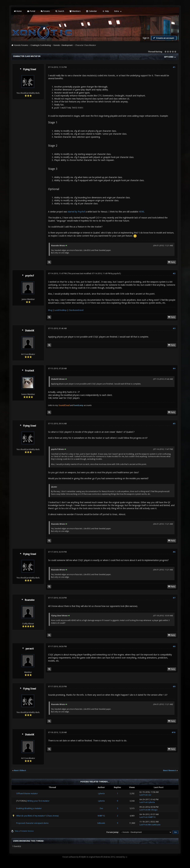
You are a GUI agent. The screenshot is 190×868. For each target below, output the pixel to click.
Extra (117, 11)
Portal (31, 11)
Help (106, 11)
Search (60, 11)
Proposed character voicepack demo (32, 823)
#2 (174, 274)
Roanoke (30, 600)
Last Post (143, 795)
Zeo (101, 808)
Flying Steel (30, 69)
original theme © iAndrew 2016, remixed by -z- (108, 857)
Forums (45, 11)
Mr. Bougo (153, 810)
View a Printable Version (24, 831)
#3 (174, 328)
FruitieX (30, 371)
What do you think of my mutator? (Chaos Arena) (37, 816)
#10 (174, 732)
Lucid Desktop (60, 310)
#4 (174, 369)
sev (150, 795)
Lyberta (101, 793)
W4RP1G (101, 816)
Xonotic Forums (21, 45)
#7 (174, 598)
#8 (174, 647)
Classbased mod (76, 310)
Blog (50, 310)
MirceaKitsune (154, 825)
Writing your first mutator (38, 801)
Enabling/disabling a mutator (29, 808)
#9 (174, 687)
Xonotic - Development (63, 45)
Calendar (91, 11)
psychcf (30, 276)
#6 (174, 552)
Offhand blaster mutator (27, 793)
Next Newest (170, 770)
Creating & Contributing (41, 45)
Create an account (163, 38)
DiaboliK (30, 331)
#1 (174, 67)
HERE (141, 212)
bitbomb (101, 823)
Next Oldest (20, 770)
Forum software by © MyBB (74, 857)
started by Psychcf (76, 212)
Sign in (146, 38)
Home (18, 11)
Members (75, 11)
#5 (174, 424)
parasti (30, 649)
